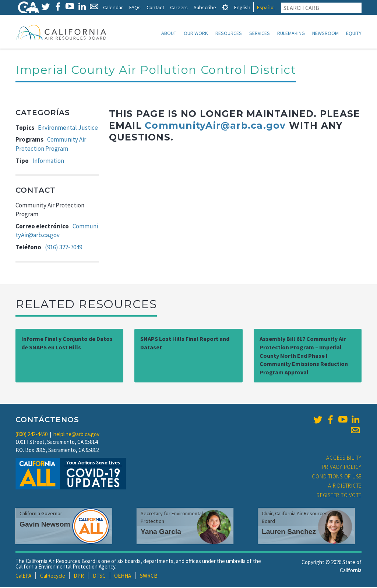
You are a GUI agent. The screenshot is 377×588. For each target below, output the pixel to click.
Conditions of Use (337, 477)
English (242, 7)
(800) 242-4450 (31, 435)
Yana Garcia (161, 532)
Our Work (196, 33)
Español (266, 7)
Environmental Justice (68, 128)
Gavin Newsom (45, 525)
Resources (229, 33)
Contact (155, 7)
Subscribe (205, 7)
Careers (179, 7)
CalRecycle (53, 576)
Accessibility (344, 458)
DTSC (99, 576)
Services (260, 33)
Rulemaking (291, 33)
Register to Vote (339, 496)
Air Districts (345, 486)
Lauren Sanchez (289, 532)
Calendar (113, 7)
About (169, 33)
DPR (79, 576)
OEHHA (123, 576)
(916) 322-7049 (64, 248)
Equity (354, 33)
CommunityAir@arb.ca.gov (215, 126)
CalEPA (23, 576)
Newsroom (325, 33)
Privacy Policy (342, 468)
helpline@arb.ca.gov (76, 435)
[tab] (225, 7)
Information (48, 161)
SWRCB (149, 576)
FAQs (135, 7)
